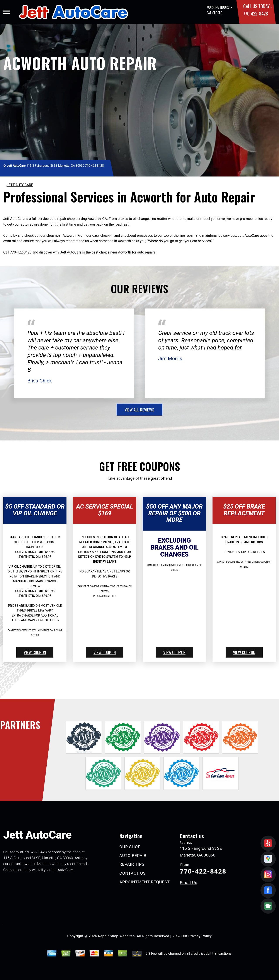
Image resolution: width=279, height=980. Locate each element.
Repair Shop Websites (116, 936)
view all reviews (139, 409)
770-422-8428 (256, 13)
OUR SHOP (130, 847)
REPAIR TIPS (132, 864)
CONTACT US (133, 873)
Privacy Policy (200, 936)
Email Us (189, 883)
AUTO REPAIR (133, 856)
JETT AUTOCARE (20, 185)
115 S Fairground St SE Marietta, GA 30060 (55, 166)
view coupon (35, 652)
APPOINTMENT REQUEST (145, 882)
